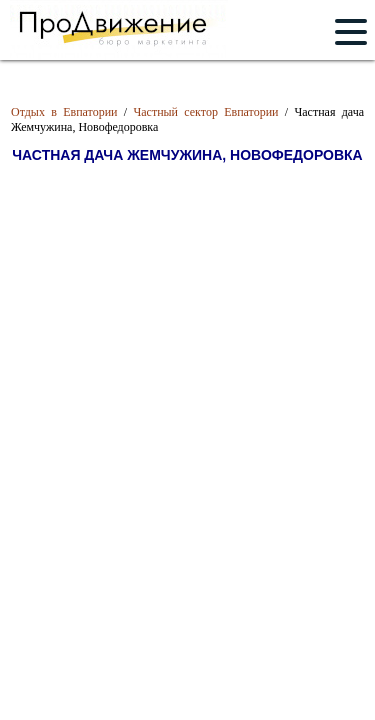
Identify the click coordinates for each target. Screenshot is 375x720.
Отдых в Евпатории (64, 112)
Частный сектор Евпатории (205, 112)
